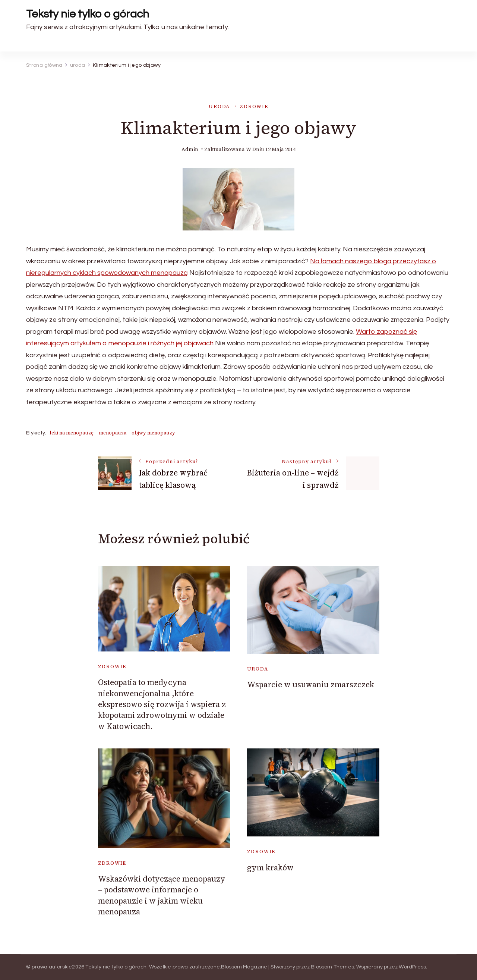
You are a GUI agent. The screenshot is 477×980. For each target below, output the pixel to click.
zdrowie (254, 106)
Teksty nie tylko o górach (88, 14)
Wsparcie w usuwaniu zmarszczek (311, 684)
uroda (219, 106)
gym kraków (270, 868)
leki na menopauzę (72, 433)
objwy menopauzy (153, 433)
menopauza (113, 433)
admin (190, 149)
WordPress (412, 967)
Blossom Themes (332, 967)
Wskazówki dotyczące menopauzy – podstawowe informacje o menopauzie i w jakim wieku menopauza (162, 895)
